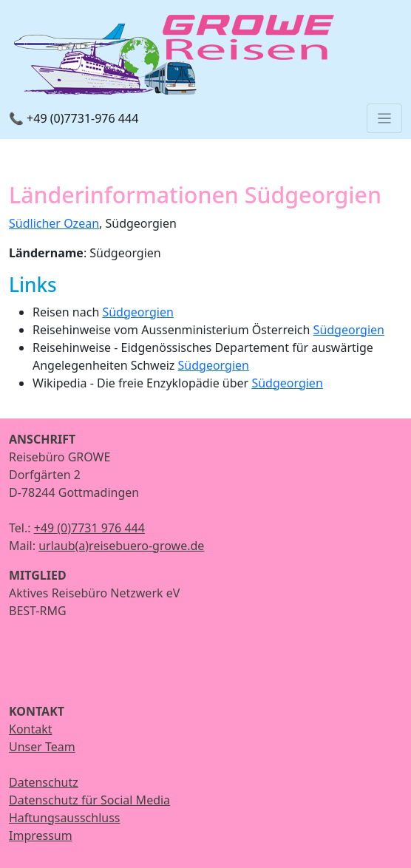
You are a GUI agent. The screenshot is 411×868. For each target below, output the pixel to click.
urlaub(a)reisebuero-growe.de (121, 546)
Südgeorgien (137, 312)
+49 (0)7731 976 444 (89, 528)
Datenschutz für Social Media (89, 800)
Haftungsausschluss (65, 818)
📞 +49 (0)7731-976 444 (74, 118)
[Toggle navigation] (384, 118)
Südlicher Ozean (54, 223)
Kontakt (31, 729)
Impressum (41, 835)
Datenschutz (44, 782)
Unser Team (42, 747)
